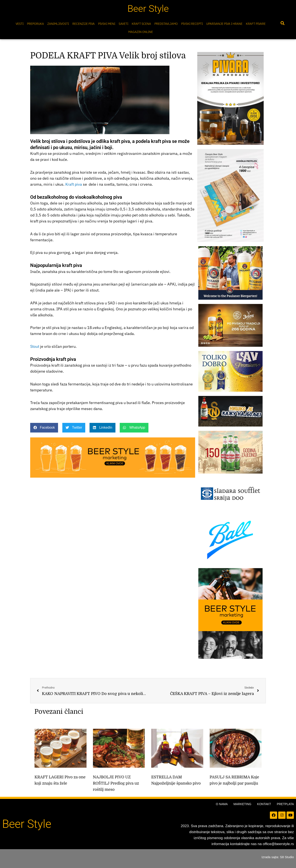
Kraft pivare (256, 24)
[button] (282, 23)
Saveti (123, 24)
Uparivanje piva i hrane (224, 24)
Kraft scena (141, 24)
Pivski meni (107, 24)
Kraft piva (74, 184)
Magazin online (141, 32)
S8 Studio (287, 857)
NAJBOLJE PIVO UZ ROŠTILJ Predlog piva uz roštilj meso (116, 783)
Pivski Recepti (192, 24)
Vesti (20, 24)
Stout (35, 346)
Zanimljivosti (58, 24)
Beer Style (148, 9)
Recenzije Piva (84, 24)
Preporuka (35, 24)
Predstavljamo (166, 24)
